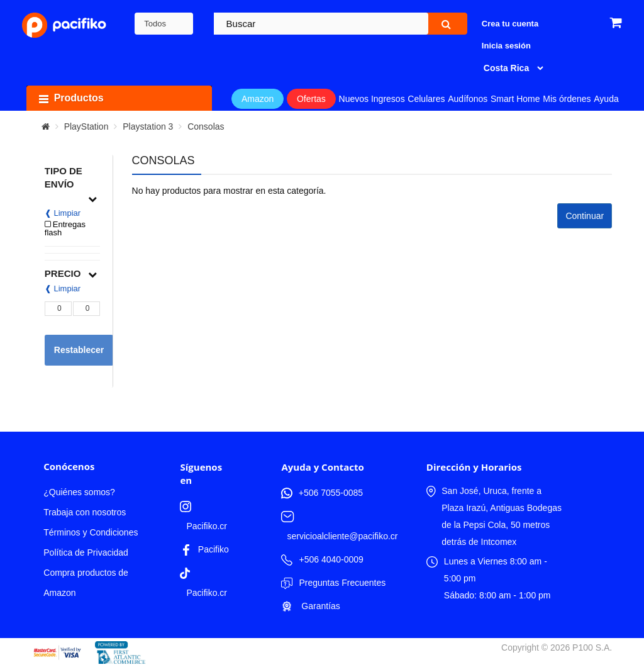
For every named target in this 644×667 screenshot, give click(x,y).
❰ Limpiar (63, 213)
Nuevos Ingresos (372, 99)
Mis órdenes (567, 99)
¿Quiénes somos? (79, 492)
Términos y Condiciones (91, 532)
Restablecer (79, 350)
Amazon (258, 99)
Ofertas (311, 99)
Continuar (585, 216)
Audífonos (468, 99)
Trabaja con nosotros (85, 512)
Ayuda (606, 99)
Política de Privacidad (86, 552)
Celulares (426, 99)
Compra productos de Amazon (86, 583)
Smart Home (515, 99)
